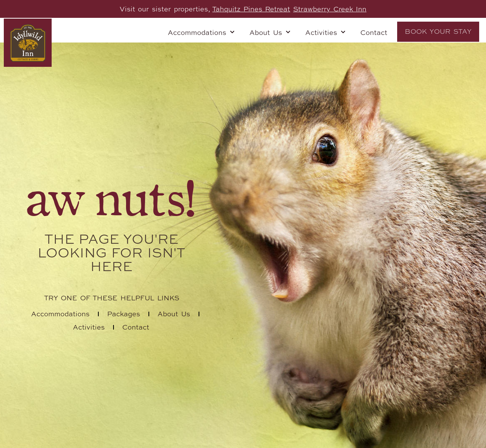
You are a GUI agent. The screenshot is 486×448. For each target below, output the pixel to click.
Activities (325, 32)
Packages (124, 314)
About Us (270, 32)
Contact (374, 32)
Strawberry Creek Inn (330, 9)
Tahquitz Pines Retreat (251, 9)
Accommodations (201, 32)
